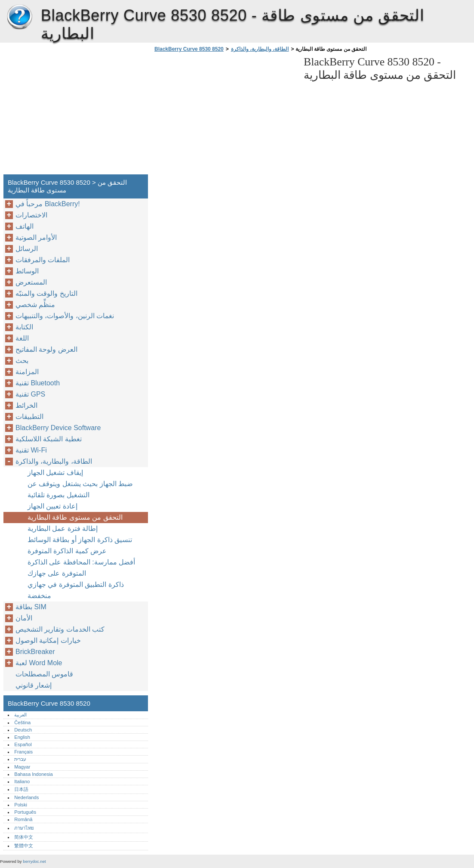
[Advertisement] (225, 116)
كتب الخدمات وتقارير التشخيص (60, 629)
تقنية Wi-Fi (31, 450)
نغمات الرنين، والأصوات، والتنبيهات (65, 316)
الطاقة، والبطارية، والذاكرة (260, 49)
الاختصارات (31, 215)
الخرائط (26, 405)
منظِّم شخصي (35, 305)
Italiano (22, 781)
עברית (20, 759)
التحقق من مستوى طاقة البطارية (75, 517)
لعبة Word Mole (39, 663)
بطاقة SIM (31, 607)
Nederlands (26, 797)
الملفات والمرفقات (43, 260)
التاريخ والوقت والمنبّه (46, 293)
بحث (22, 361)
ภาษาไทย (24, 828)
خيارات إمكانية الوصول (48, 640)
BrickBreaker (35, 652)
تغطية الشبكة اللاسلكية (49, 439)
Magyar (22, 767)
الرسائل (27, 249)
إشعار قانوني (34, 685)
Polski (21, 805)
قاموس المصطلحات (44, 674)
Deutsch (23, 730)
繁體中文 (24, 846)
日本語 (21, 789)
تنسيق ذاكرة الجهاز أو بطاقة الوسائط (80, 540)
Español (23, 744)
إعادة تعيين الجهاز (52, 506)
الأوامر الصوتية (36, 237)
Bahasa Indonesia (34, 774)
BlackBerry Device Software (58, 428)
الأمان (24, 618)
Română (23, 819)
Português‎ (25, 812)
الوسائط (27, 271)
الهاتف (25, 226)
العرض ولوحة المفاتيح (46, 349)
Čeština (22, 722)
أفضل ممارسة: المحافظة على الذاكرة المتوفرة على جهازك (81, 568)
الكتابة (24, 327)
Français (23, 752)
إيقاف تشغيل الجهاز (55, 473)
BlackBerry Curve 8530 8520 (19, 17)
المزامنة (27, 372)
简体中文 (24, 837)
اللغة (22, 338)
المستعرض (31, 282)
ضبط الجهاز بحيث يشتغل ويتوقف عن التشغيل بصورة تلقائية (80, 489)
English (22, 737)
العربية (20, 715)
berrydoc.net (34, 861)
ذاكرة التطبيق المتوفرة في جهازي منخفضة (76, 590)
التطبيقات (29, 417)
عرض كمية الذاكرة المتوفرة (67, 551)
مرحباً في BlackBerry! (48, 204)
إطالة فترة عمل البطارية (63, 529)
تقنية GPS (30, 394)
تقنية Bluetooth (38, 383)
